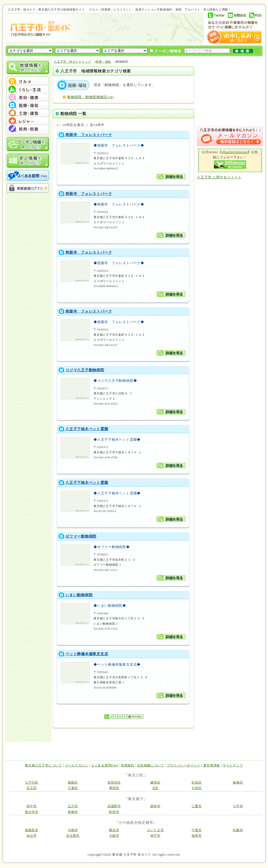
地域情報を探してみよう (28, 67)
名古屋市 (73, 836)
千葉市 (197, 830)
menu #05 (28, 113)
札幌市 (238, 830)
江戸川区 (32, 782)
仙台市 (32, 836)
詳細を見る (171, 177)
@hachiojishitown (235, 152)
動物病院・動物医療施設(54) (90, 97)
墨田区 (114, 788)
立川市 (73, 806)
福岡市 (197, 836)
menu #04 (28, 105)
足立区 (32, 788)
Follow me (230, 165)
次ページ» (135, 717)
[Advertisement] (135, 28)
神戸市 (155, 836)
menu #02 (28, 89)
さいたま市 (156, 830)
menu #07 (28, 129)
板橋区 (238, 782)
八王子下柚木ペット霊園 (87, 429)
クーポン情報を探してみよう (28, 144)
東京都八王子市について (43, 765)
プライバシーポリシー (184, 765)
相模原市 (32, 830)
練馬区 (155, 782)
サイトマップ (233, 765)
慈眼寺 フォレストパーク (89, 135)
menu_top (28, 77)
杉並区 (197, 782)
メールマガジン (77, 765)
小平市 (238, 806)
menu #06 (28, 121)
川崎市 (73, 830)
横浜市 (114, 830)
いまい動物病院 (79, 595)
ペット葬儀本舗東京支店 (87, 654)
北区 (156, 788)
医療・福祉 (103, 62)
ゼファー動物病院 (81, 536)
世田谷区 (114, 782)
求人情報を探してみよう (28, 161)
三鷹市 (197, 806)
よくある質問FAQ (105, 765)
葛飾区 (73, 782)
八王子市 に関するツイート (219, 177)
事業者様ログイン (28, 188)
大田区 (197, 788)
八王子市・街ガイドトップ (72, 62)
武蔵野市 (114, 806)
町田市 (114, 812)
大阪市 (114, 836)
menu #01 (28, 82)
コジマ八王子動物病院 (85, 370)
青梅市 (73, 812)
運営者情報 (212, 765)
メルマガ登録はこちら (230, 136)
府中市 (32, 806)
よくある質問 (28, 175)
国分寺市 (32, 812)
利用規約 (128, 765)
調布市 (155, 806)
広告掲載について (151, 765)
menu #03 (28, 97)
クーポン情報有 (166, 51)
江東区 (73, 788)
